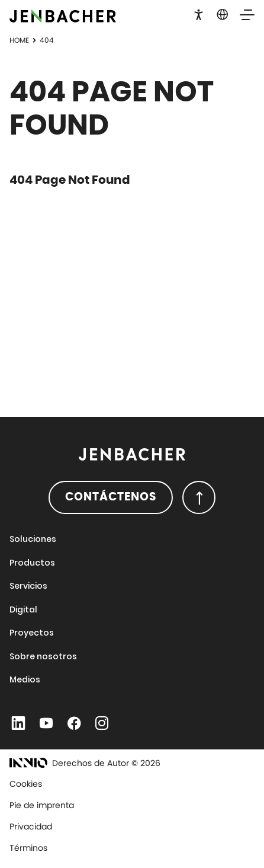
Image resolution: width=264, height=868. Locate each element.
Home (19, 40)
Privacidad (31, 826)
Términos (28, 848)
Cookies (26, 784)
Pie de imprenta (42, 805)
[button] (199, 14)
